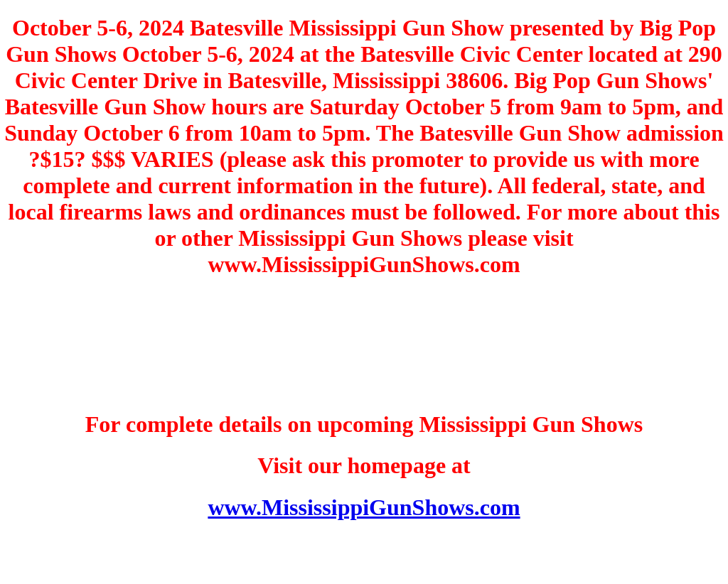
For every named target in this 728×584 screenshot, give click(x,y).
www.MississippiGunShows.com (364, 507)
